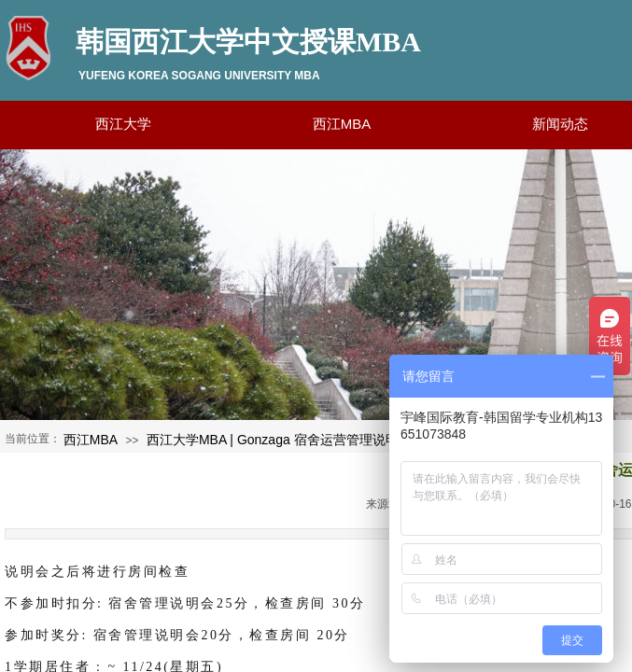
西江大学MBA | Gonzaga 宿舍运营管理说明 (273, 440)
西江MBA (91, 440)
